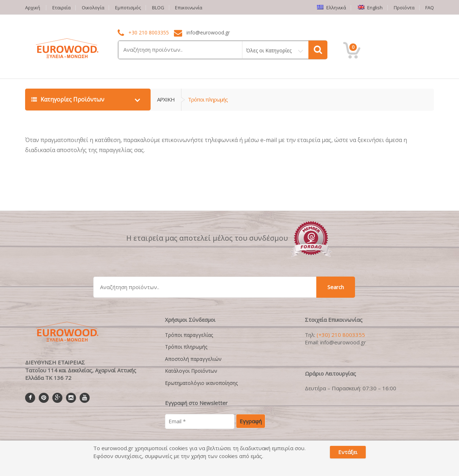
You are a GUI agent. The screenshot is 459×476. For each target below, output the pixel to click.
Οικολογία (93, 8)
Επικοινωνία (190, 8)
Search (336, 287)
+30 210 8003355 (149, 33)
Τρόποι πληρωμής (186, 347)
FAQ (430, 8)
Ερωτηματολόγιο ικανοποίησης (201, 383)
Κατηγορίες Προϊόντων (68, 99)
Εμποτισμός (129, 8)
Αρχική (33, 8)
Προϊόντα (404, 8)
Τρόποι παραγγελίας (189, 335)
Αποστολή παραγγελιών (193, 359)
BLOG (159, 8)
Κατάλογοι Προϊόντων (191, 371)
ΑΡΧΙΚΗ (166, 99)
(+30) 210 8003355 (341, 335)
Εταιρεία (62, 8)
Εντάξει (348, 452)
